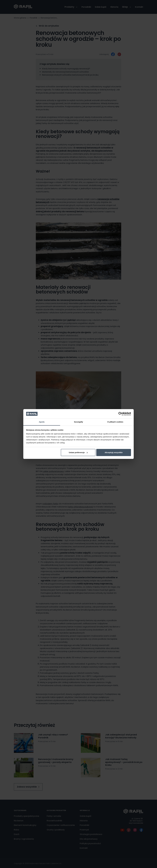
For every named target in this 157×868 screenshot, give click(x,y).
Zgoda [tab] (42, 422)
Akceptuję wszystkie (114, 452)
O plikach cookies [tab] (115, 422)
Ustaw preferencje (78, 452)
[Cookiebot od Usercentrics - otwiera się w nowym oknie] (120, 414)
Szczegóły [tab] (78, 422)
